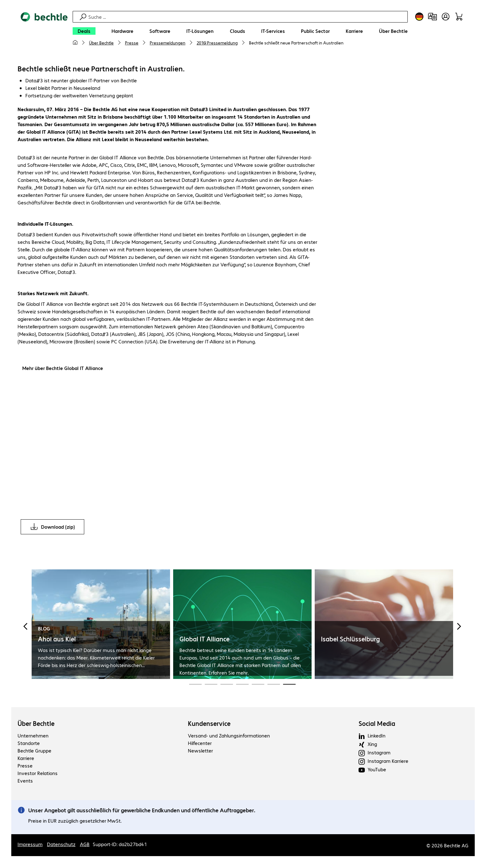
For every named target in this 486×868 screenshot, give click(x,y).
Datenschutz (61, 845)
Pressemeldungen (168, 43)
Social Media (377, 724)
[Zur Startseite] (44, 32)
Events (25, 781)
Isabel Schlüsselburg (350, 640)
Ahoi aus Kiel (57, 640)
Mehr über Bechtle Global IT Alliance (63, 369)
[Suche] (247, 17)
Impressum (30, 845)
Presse (132, 43)
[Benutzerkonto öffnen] (446, 17)
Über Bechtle (101, 43)
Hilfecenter (200, 744)
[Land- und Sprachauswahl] (419, 17)
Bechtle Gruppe (34, 751)
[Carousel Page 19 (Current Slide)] (289, 685)
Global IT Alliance (204, 640)
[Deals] (84, 31)
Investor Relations (38, 774)
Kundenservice (209, 724)
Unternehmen (33, 736)
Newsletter (200, 751)
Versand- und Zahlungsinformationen (229, 736)
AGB (85, 845)
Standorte (29, 744)
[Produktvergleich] (432, 17)
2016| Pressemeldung (217, 43)
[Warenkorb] (459, 17)
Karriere (26, 759)
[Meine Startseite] (75, 43)
